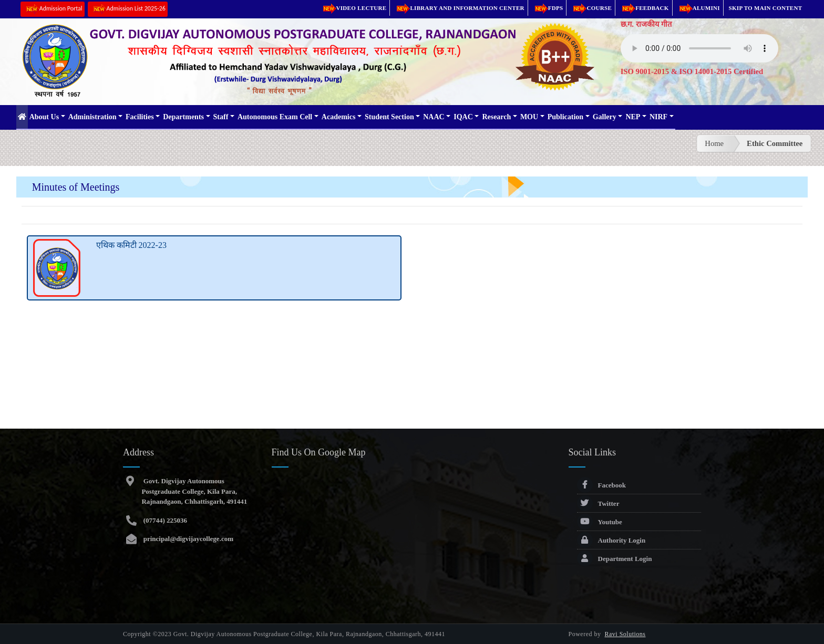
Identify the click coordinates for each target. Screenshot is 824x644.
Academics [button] (339, 117)
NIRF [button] (658, 117)
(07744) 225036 (164, 520)
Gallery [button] (605, 117)
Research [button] (496, 117)
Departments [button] (183, 117)
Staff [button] (221, 117)
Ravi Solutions (625, 634)
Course (591, 8)
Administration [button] (92, 117)
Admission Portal (53, 9)
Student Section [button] (389, 117)
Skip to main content (766, 8)
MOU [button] (529, 117)
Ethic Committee (775, 143)
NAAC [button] (434, 117)
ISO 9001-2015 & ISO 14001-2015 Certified (692, 71)
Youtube (600, 522)
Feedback (644, 8)
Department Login (615, 559)
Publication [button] (565, 117)
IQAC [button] (463, 117)
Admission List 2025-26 (128, 9)
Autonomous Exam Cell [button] (275, 117)
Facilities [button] (140, 117)
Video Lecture (353, 8)
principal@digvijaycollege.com (187, 539)
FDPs (547, 8)
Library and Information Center (459, 8)
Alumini (698, 8)
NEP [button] (633, 117)
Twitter (598, 503)
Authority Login (611, 540)
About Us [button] (44, 117)
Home (714, 143)
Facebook (601, 485)
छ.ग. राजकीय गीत (646, 24)
